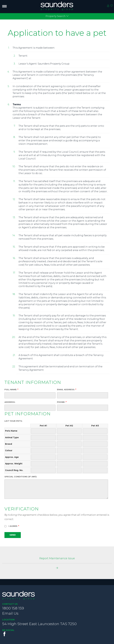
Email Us (10, 613)
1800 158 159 (13, 608)
